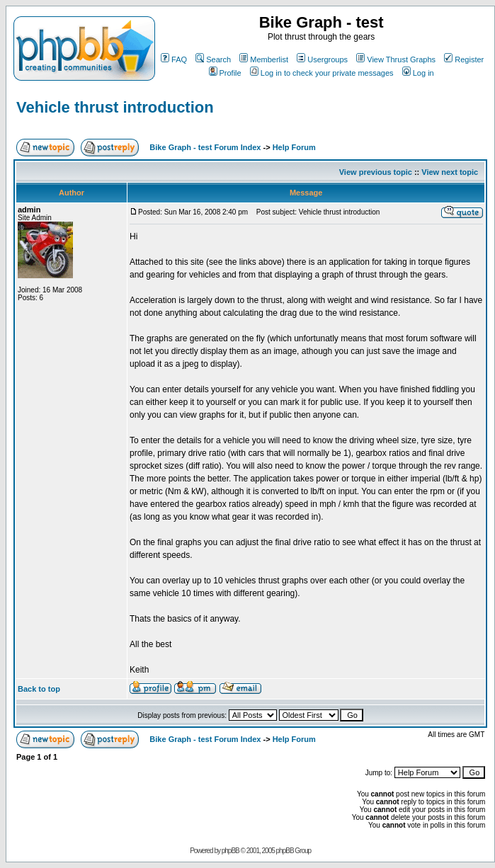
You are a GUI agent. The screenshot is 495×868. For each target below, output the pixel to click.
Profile (225, 73)
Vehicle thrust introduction (115, 107)
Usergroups (322, 59)
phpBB (231, 851)
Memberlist (264, 59)
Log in (418, 73)
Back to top (39, 689)
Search (213, 59)
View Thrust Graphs (396, 59)
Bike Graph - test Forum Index (205, 147)
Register (464, 59)
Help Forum (294, 147)
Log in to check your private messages (322, 73)
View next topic (450, 172)
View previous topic (376, 172)
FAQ (174, 59)
